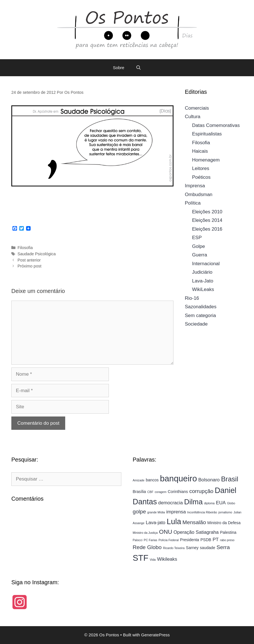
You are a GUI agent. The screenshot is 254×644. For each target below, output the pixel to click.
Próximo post (29, 266)
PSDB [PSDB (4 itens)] (206, 540)
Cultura (193, 117)
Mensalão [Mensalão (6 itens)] (194, 522)
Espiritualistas (207, 134)
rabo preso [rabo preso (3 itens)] (227, 540)
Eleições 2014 (207, 220)
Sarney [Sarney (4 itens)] (192, 548)
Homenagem (206, 160)
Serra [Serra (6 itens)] (223, 547)
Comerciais (197, 108)
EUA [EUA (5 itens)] (221, 503)
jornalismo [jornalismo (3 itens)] (225, 512)
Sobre (118, 68)
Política (193, 203)
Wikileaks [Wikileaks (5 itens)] (167, 559)
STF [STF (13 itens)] (140, 558)
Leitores (201, 168)
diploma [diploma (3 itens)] (209, 503)
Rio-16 (192, 298)
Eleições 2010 (207, 212)
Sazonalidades (201, 307)
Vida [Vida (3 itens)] (153, 560)
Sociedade (196, 324)
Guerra (200, 255)
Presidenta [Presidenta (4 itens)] (190, 540)
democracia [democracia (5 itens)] (171, 503)
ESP (197, 238)
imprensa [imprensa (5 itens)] (176, 512)
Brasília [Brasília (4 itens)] (139, 492)
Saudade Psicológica (37, 254)
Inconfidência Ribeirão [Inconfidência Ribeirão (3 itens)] (202, 512)
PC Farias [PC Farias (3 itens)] (150, 540)
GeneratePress (155, 635)
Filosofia (25, 248)
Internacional (206, 264)
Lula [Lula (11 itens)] (174, 522)
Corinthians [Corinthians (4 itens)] (178, 492)
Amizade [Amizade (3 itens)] (138, 480)
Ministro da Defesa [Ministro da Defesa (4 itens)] (224, 523)
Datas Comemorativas (216, 125)
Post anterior (29, 260)
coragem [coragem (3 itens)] (161, 492)
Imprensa (195, 186)
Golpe (199, 246)
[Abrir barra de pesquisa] (138, 68)
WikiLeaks (203, 289)
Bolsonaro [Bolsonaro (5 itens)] (209, 480)
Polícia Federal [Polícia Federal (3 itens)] (169, 540)
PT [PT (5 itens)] (216, 540)
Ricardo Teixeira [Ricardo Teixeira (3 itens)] (174, 548)
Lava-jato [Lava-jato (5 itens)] (155, 523)
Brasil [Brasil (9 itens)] (230, 479)
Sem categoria (200, 315)
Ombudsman (199, 195)
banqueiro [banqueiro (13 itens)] (178, 478)
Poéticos (201, 177)
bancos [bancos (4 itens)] (152, 480)
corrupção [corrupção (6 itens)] (201, 491)
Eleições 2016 (207, 229)
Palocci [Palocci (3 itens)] (137, 540)
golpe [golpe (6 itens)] (139, 512)
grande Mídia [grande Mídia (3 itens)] (156, 512)
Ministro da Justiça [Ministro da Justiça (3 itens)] (145, 533)
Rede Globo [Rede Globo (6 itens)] (147, 547)
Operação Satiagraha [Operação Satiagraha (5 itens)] (196, 532)
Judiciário (202, 272)
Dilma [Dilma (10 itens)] (193, 502)
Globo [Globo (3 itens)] (231, 503)
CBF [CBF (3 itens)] (150, 492)
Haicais (200, 151)
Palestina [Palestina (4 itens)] (228, 532)
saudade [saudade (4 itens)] (208, 548)
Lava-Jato (203, 281)
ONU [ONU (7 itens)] (166, 532)
